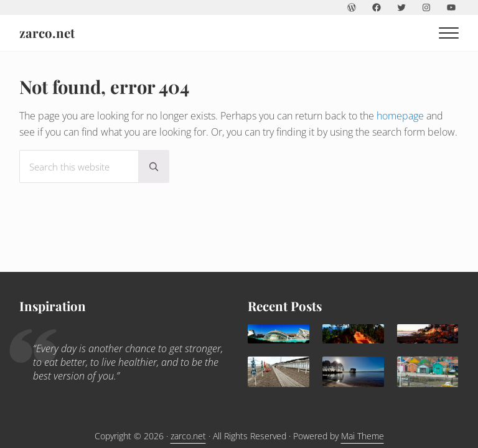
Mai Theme (363, 436)
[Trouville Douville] (279, 372)
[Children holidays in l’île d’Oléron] (428, 372)
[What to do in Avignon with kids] (353, 334)
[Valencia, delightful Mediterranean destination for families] (279, 334)
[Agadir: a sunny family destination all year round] (428, 334)
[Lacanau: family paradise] (353, 372)
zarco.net (47, 33)
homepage (400, 116)
